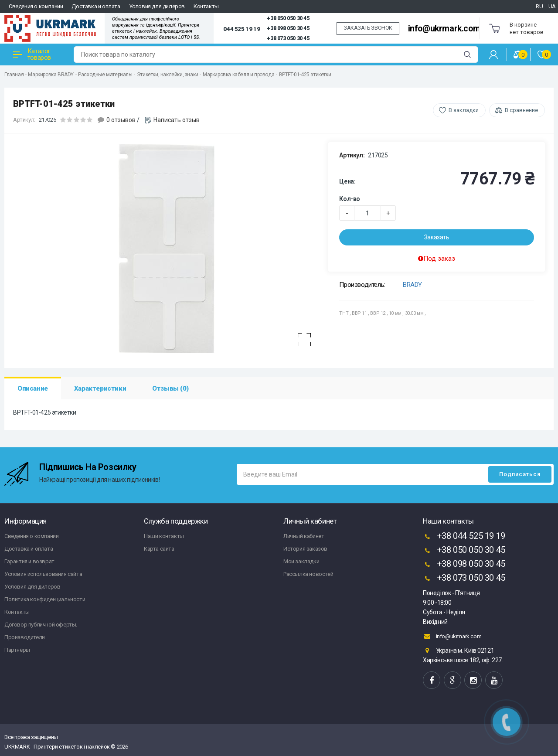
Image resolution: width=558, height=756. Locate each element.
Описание (33, 388)
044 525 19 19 (242, 29)
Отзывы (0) (170, 388)
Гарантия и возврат (29, 561)
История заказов (305, 549)
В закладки (464, 110)
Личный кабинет (304, 536)
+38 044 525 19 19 (464, 537)
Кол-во (350, 199)
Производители (25, 637)
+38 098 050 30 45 (288, 28)
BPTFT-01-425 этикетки (305, 75)
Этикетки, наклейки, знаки (168, 75)
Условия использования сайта (43, 574)
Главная (14, 75)
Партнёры (17, 650)
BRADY (412, 285)
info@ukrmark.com (444, 29)
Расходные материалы (105, 75)
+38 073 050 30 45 (288, 38)
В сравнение (521, 110)
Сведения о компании (36, 6)
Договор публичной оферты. (41, 625)
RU (539, 6)
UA (552, 6)
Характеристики (100, 388)
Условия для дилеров (157, 6)
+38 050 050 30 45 (288, 18)
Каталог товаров (32, 54)
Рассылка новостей (308, 574)
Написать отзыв (177, 120)
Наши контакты (164, 536)
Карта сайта (159, 549)
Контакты (206, 6)
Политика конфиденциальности (45, 599)
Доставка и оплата (96, 6)
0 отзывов (121, 120)
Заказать (437, 237)
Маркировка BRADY (51, 75)
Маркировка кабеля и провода (238, 75)
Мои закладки (301, 561)
